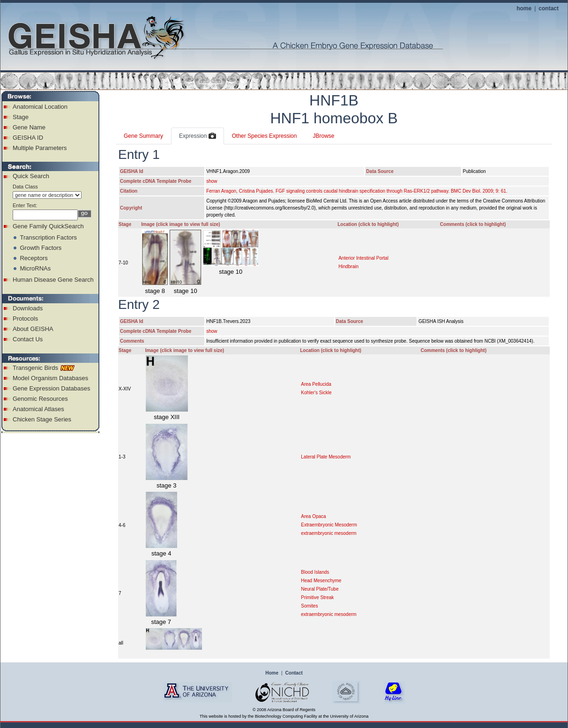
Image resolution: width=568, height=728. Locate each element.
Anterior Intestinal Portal (363, 258)
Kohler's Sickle (316, 393)
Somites (309, 606)
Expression (198, 136)
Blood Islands (315, 572)
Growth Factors (41, 248)
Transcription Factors (48, 237)
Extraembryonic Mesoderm (329, 525)
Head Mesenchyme (321, 581)
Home (272, 673)
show (212, 181)
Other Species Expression (265, 136)
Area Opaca (313, 516)
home (524, 8)
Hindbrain (348, 266)
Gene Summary (143, 136)
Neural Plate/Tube (320, 589)
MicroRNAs (35, 268)
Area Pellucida (316, 384)
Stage (21, 117)
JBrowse (323, 136)
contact (549, 8)
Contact (294, 673)
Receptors (34, 258)
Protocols (25, 319)
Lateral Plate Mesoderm (326, 457)
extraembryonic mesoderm (329, 533)
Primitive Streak (317, 597)
